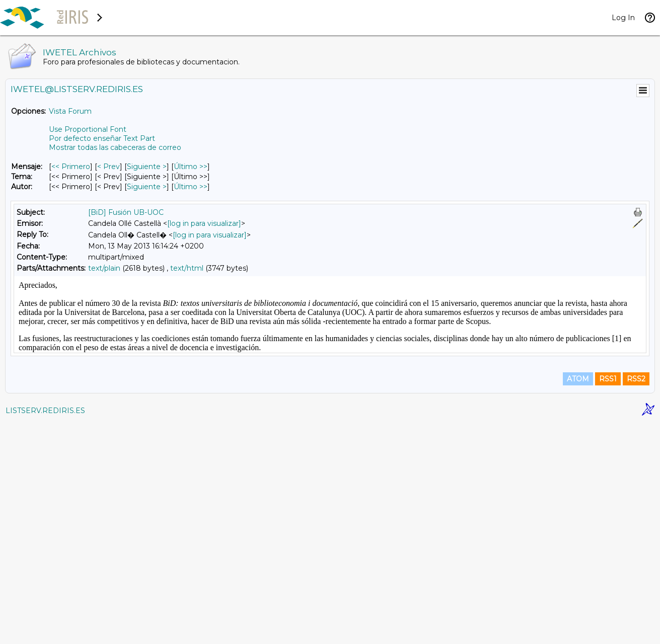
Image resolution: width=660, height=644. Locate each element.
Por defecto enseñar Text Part (102, 138)
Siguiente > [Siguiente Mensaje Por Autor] (147, 187)
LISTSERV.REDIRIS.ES (45, 631)
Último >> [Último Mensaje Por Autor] (191, 187)
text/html (187, 268)
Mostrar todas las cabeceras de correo (115, 147)
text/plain (104, 268)
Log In (623, 18)
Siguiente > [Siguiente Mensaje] (147, 167)
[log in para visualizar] (204, 223)
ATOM (578, 600)
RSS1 (608, 600)
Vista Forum (70, 111)
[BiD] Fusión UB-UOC (126, 212)
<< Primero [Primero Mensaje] (71, 167)
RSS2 (636, 600)
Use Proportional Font (88, 129)
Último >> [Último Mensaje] (191, 167)
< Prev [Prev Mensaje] (108, 167)
